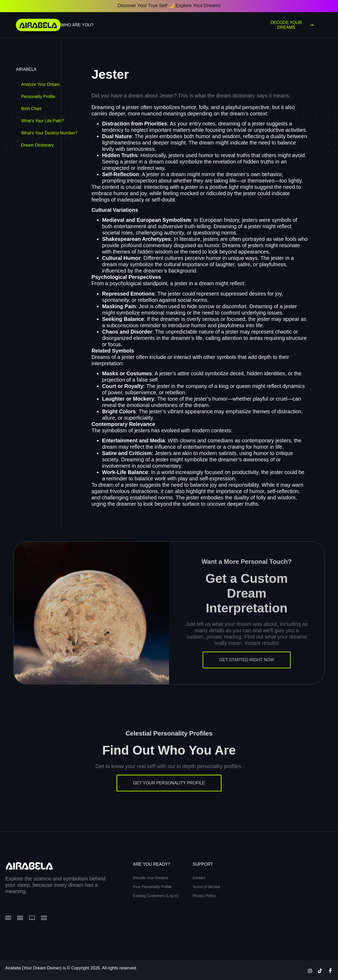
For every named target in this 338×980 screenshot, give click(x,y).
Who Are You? (77, 25)
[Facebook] (330, 970)
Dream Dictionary (37, 145)
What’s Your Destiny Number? (49, 133)
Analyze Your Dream (40, 84)
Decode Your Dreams (292, 25)
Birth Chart (31, 109)
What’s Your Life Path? (43, 121)
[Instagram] (310, 970)
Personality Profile (38, 97)
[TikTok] (320, 970)
